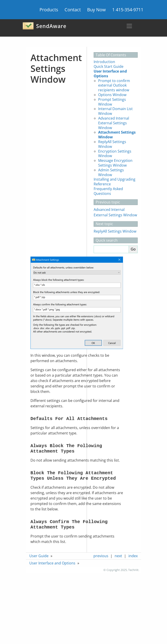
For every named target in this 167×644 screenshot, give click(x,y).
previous (101, 556)
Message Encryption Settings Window (115, 163)
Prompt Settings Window (112, 102)
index (133, 556)
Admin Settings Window (111, 172)
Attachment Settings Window (117, 135)
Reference (102, 184)
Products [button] (49, 10)
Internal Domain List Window (115, 111)
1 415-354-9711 (128, 10)
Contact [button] (73, 10)
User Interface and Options (110, 74)
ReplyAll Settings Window (112, 144)
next (118, 556)
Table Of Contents (111, 55)
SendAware (44, 26)
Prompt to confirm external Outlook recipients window (114, 85)
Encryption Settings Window (115, 154)
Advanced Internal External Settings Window (114, 123)
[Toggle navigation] (129, 26)
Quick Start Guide (109, 66)
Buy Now (96, 10)
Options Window (112, 95)
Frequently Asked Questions (108, 191)
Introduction (104, 62)
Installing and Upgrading (115, 179)
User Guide (39, 556)
